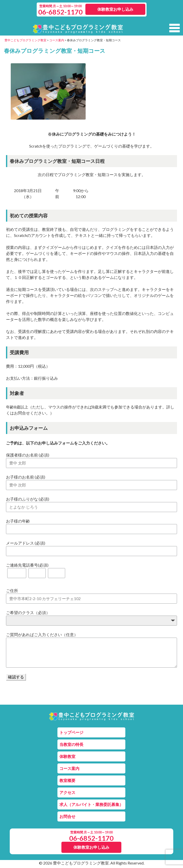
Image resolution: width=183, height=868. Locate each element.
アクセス (67, 792)
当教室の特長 (71, 744)
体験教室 (67, 756)
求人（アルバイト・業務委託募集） (91, 804)
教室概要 (67, 780)
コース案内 (69, 768)
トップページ (71, 732)
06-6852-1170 (60, 12)
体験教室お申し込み (115, 9)
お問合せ (67, 816)
